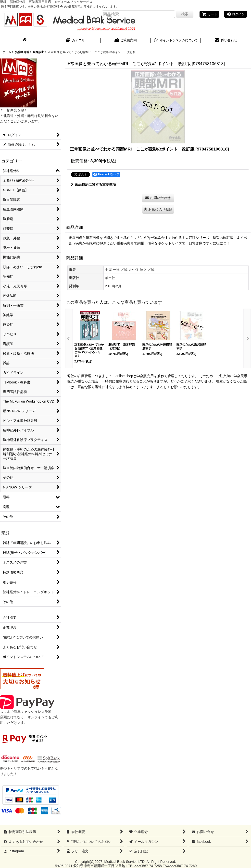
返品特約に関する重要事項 (94, 185)
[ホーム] (25, 41)
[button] (158, 209)
